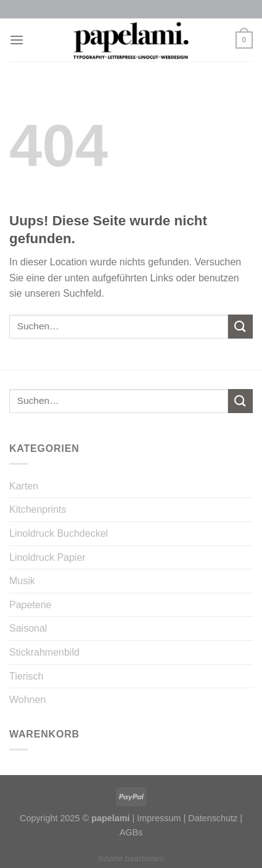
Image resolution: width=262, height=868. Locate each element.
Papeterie (31, 605)
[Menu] (17, 40)
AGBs (131, 832)
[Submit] (240, 327)
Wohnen (27, 700)
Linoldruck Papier (47, 557)
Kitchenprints (38, 509)
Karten (24, 486)
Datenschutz (213, 818)
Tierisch (26, 676)
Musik (22, 581)
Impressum (159, 818)
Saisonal (28, 628)
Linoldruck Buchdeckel (59, 533)
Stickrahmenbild (44, 652)
